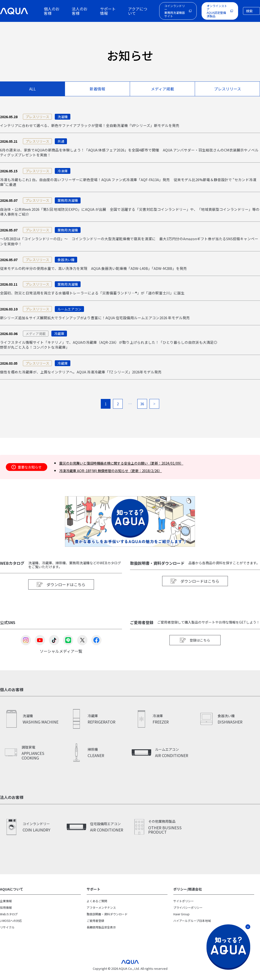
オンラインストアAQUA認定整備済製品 (217, 11)
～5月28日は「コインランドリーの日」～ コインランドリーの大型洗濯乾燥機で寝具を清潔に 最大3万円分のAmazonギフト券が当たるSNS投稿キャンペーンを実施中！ (128, 245)
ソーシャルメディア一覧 (61, 659)
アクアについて (138, 11)
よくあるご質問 (97, 909)
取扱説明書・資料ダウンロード (107, 921)
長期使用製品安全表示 (101, 932)
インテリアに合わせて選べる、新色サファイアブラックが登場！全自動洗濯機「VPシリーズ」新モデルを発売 (96, 126)
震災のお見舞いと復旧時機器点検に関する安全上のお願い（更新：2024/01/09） (132, 470)
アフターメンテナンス (101, 915)
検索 (249, 11)
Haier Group (181, 921)
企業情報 (6, 909)
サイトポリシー (184, 909)
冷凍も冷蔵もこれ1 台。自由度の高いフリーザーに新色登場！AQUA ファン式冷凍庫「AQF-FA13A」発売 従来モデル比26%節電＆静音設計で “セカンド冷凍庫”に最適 (130, 184)
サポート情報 (108, 11)
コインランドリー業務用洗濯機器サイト (175, 11)
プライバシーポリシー (188, 915)
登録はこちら (195, 648)
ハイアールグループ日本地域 (192, 926)
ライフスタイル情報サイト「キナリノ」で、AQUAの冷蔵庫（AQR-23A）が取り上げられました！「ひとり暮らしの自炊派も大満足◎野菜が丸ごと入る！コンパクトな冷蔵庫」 (116, 351)
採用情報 (6, 915)
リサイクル (7, 932)
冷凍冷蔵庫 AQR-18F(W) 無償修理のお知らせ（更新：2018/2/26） (120, 477)
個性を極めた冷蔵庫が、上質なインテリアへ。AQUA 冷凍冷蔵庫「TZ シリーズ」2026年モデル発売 (87, 379)
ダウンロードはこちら (61, 592)
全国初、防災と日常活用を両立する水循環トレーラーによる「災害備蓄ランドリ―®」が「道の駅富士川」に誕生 (98, 298)
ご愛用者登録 (95, 926)
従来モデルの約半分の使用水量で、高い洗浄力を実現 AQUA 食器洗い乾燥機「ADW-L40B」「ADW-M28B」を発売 (100, 273)
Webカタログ (9, 921)
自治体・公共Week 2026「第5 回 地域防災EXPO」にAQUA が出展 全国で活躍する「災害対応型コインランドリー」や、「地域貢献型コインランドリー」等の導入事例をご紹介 (130, 215)
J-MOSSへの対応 (11, 926)
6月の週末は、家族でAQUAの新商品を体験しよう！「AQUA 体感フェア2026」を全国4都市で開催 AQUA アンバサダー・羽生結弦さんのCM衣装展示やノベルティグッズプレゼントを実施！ (129, 154)
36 (142, 411)
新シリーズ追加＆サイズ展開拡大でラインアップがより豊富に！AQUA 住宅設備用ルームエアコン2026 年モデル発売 (102, 324)
